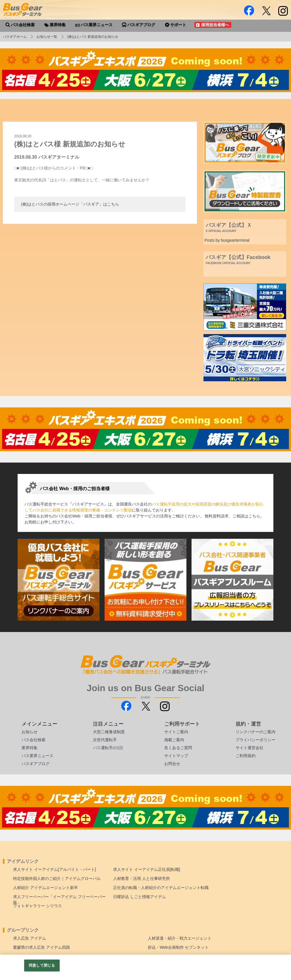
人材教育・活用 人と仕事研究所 (142, 879)
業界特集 (30, 748)
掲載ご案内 (174, 740)
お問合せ (172, 764)
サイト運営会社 (250, 748)
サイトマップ (176, 756)
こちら (254, 516)
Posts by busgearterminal (227, 240)
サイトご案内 (176, 732)
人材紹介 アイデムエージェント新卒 (45, 888)
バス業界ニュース (38, 756)
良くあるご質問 (178, 748)
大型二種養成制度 (109, 732)
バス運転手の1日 (108, 748)
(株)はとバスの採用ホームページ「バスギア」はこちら (70, 204)
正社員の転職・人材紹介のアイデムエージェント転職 (161, 888)
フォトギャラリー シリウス (38, 906)
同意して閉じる (42, 965)
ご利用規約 (246, 756)
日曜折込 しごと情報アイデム (140, 897)
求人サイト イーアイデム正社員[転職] (147, 869)
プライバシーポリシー (255, 740)
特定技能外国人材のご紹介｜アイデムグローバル (57, 879)
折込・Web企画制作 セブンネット (178, 947)
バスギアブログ (36, 764)
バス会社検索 (34, 740)
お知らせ (30, 732)
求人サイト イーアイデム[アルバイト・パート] (55, 869)
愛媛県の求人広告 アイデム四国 (41, 947)
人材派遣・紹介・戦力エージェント (180, 938)
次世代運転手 (105, 740)
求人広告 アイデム (30, 938)
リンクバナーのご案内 (255, 732)
